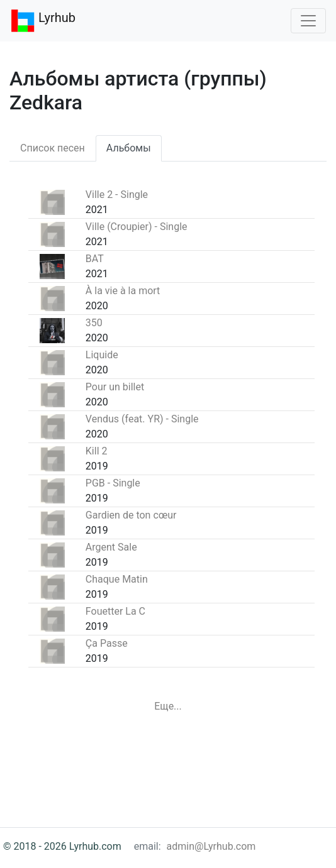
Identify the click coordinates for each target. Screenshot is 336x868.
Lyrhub (43, 21)
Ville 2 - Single (117, 195)
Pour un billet (115, 387)
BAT (95, 259)
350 (94, 323)
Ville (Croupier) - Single (137, 227)
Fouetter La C (115, 611)
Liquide (102, 355)
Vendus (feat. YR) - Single (142, 419)
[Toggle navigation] (308, 21)
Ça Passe (107, 643)
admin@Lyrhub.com (211, 846)
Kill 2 (97, 451)
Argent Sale (111, 547)
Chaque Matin (117, 579)
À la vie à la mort (123, 291)
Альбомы (129, 148)
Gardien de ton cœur (131, 515)
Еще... (168, 706)
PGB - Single (113, 483)
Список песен (53, 148)
